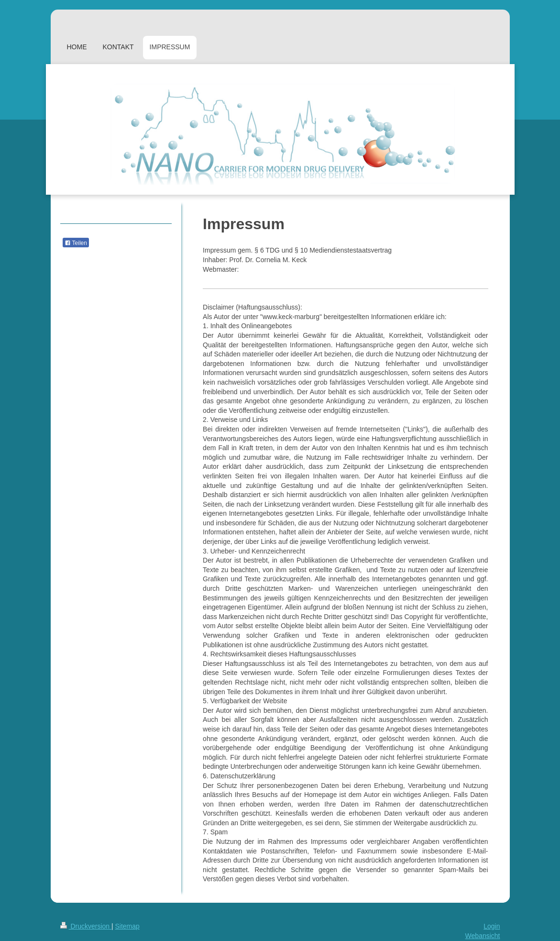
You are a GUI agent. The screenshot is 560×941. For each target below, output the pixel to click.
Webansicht (483, 936)
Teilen (76, 243)
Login (492, 926)
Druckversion (86, 926)
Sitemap (127, 926)
